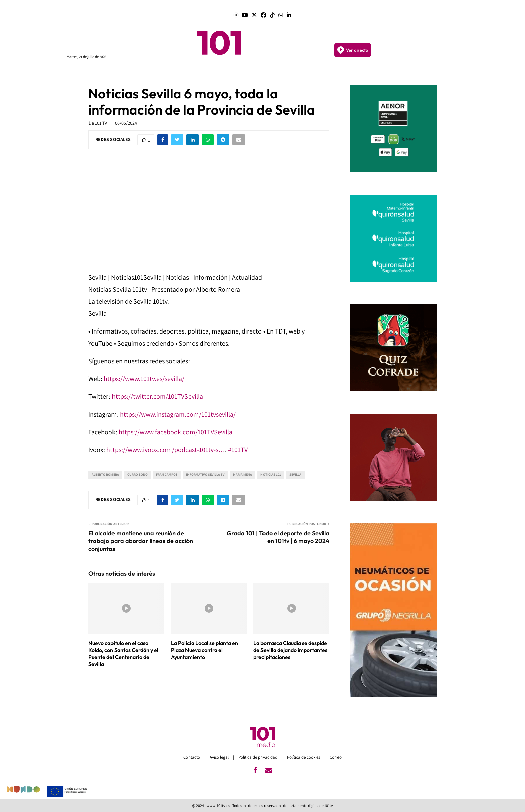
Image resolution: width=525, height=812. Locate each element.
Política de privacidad (258, 757)
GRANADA (285, 73)
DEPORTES (353, 73)
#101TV (238, 450)
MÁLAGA (239, 73)
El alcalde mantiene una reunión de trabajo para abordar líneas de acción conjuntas (141, 541)
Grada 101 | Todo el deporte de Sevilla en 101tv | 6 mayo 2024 (278, 537)
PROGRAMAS (154, 73)
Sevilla (295, 475)
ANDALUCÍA (212, 73)
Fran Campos (167, 475)
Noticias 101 (271, 475)
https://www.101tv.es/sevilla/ (144, 379)
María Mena (243, 475)
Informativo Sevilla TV (205, 475)
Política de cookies (304, 757)
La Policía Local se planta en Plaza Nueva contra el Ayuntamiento (205, 650)
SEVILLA (261, 73)
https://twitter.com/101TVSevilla (157, 396)
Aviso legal (220, 757)
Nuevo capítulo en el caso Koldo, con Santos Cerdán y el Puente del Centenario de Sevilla (123, 653)
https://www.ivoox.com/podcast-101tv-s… (166, 450)
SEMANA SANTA (318, 73)
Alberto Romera (105, 475)
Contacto (192, 757)
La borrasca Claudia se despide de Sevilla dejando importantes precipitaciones (290, 650)
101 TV (101, 123)
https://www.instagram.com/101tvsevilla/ (178, 414)
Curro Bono (137, 475)
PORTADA (183, 73)
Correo (336, 757)
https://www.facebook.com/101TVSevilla (175, 432)
